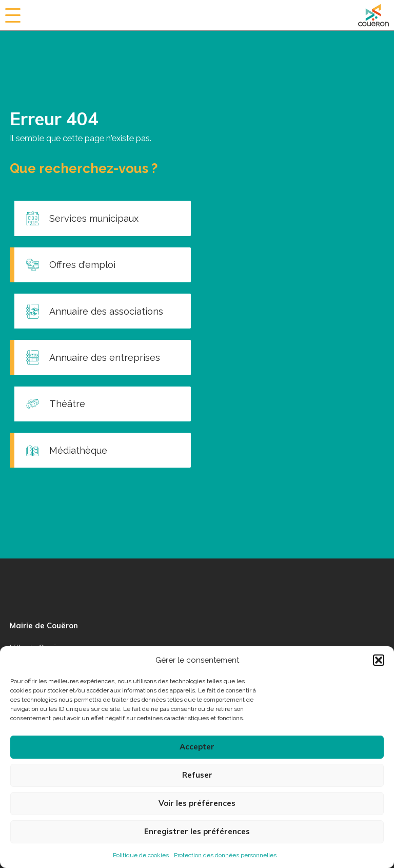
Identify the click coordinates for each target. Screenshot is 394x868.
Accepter (197, 747)
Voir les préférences (197, 803)
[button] (379, 660)
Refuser (197, 775)
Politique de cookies (141, 855)
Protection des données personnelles (225, 855)
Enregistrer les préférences (197, 831)
